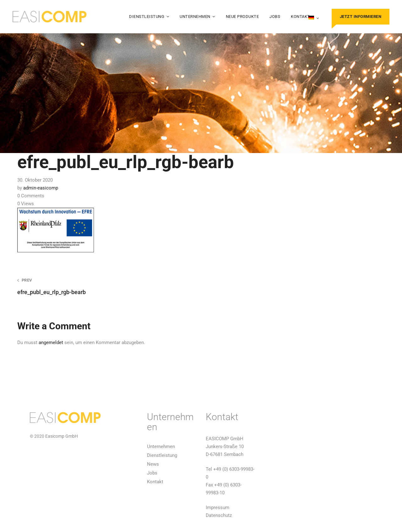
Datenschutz (219, 515)
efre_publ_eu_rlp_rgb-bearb (102, 286)
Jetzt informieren (361, 16)
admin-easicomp (41, 188)
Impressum (217, 507)
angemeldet (51, 343)
